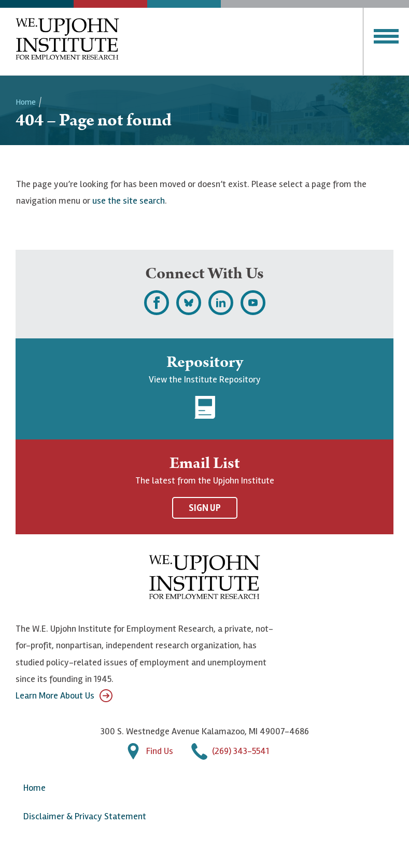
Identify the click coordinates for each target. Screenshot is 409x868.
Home (26, 102)
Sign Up (205, 508)
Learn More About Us (64, 696)
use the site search (129, 201)
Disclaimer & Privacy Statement (85, 816)
